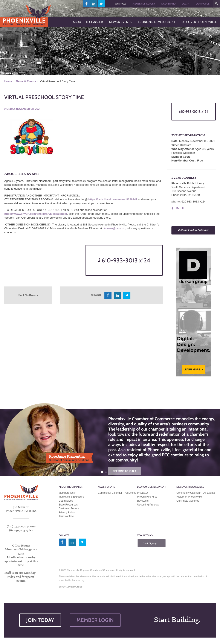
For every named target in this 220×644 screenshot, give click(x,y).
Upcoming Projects (148, 505)
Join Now (121, 4)
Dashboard (168, 4)
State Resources (68, 505)
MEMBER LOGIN (95, 620)
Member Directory (144, 4)
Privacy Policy (67, 512)
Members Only (67, 493)
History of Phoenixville (189, 497)
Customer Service (69, 509)
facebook (87, 4)
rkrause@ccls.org (115, 228)
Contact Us (203, 4)
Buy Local (143, 501)
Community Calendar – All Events (117, 493)
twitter (101, 4)
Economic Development (151, 487)
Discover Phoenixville (190, 487)
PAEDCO (142, 493)
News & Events (26, 81)
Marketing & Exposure (71, 497)
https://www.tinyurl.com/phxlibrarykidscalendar (36, 214)
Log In (186, 4)
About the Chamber (71, 487)
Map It (180, 208)
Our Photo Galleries (188, 501)
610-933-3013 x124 (124, 260)
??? (216, 4)
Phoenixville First (147, 497)
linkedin (94, 4)
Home (8, 81)
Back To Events (28, 295)
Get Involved (66, 501)
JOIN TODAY (40, 620)
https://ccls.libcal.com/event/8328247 (113, 199)
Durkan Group (75, 587)
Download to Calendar (193, 230)
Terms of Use (66, 516)
